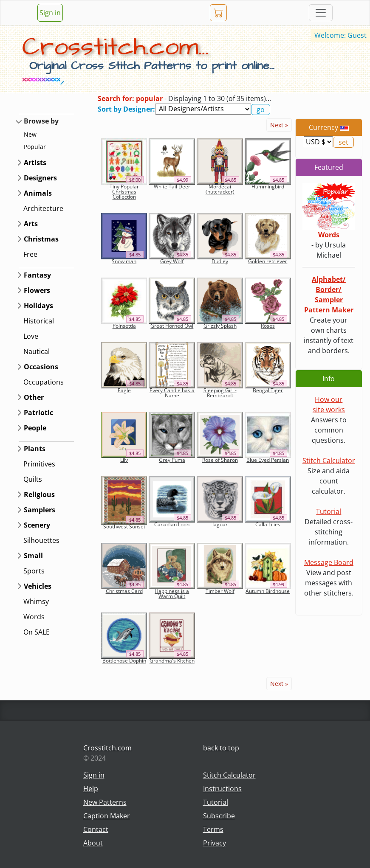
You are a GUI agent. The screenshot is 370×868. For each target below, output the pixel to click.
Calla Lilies (268, 524)
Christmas (41, 239)
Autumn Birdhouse (268, 591)
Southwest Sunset (124, 527)
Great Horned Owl (172, 326)
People (35, 428)
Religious (39, 494)
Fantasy (37, 275)
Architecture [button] (43, 208)
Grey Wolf (172, 261)
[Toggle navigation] (321, 13)
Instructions (222, 789)
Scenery (37, 525)
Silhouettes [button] (41, 540)
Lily (124, 460)
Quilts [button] (33, 479)
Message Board (329, 562)
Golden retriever (268, 261)
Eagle (124, 390)
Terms (213, 829)
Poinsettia (124, 326)
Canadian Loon (172, 524)
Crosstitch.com (107, 748)
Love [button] (31, 336)
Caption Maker (107, 816)
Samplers (40, 510)
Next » (279, 125)
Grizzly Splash (220, 326)
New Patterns (105, 802)
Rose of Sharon (220, 460)
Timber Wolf (220, 591)
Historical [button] (39, 321)
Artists (35, 163)
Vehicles (38, 586)
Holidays (38, 306)
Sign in (50, 13)
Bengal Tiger (268, 390)
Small (33, 556)
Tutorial (329, 511)
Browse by (41, 121)
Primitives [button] (39, 464)
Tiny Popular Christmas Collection (124, 192)
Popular (35, 147)
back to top (221, 748)
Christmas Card (124, 591)
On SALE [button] (37, 632)
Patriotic (38, 413)
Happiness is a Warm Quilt (172, 594)
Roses (268, 326)
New (30, 134)
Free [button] (30, 254)
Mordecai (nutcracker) (220, 189)
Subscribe (219, 816)
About (93, 843)
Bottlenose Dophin (124, 661)
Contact (96, 829)
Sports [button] (34, 571)
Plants (35, 449)
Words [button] (34, 617)
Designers (40, 178)
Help (91, 789)
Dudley (220, 261)
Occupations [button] (44, 382)
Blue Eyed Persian (268, 460)
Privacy (215, 843)
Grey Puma (172, 460)
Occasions (41, 367)
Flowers (37, 290)
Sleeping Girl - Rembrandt (220, 393)
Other (34, 397)
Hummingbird (268, 187)
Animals (38, 193)
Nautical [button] (37, 351)
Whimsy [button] (36, 601)
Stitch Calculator (329, 461)
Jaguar (220, 524)
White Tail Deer (172, 187)
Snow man (124, 261)
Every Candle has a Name (172, 393)
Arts (31, 224)
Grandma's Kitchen (172, 661)
